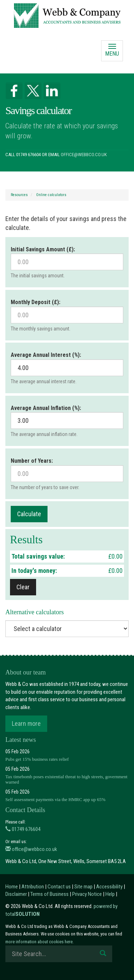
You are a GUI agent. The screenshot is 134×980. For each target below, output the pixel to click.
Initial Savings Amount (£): (43, 249)
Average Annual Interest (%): (46, 355)
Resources (19, 195)
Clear (23, 587)
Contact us (59, 887)
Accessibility (109, 887)
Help (110, 894)
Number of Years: (32, 461)
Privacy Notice (87, 894)
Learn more (26, 724)
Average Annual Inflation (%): (46, 408)
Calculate (29, 514)
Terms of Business (49, 894)
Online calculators (51, 195)
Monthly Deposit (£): (36, 302)
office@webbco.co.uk (84, 155)
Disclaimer (16, 894)
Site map (83, 887)
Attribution (33, 887)
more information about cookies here (39, 942)
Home (12, 887)
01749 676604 (23, 829)
